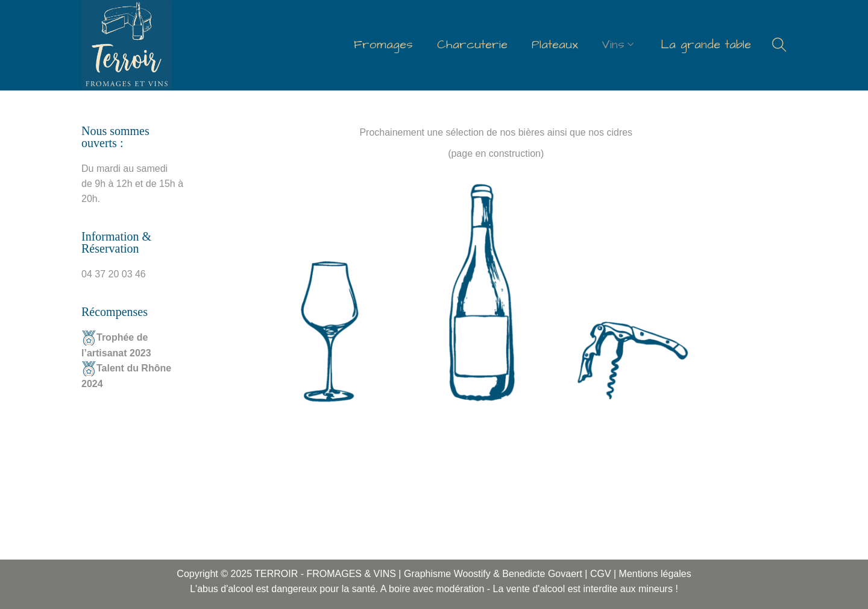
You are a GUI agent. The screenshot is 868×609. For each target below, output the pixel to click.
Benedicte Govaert (543, 574)
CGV (601, 574)
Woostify (472, 574)
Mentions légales (655, 574)
